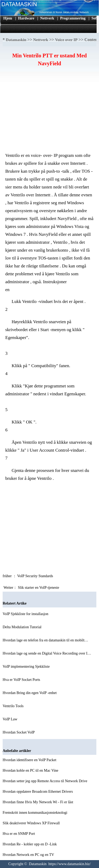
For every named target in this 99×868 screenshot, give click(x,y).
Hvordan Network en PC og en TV (29, 855)
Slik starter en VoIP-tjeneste (39, 588)
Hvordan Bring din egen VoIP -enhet (30, 693)
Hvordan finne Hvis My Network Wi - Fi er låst (38, 802)
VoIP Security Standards (36, 576)
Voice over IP (66, 40)
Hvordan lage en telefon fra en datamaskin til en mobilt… (45, 640)
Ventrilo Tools (14, 706)
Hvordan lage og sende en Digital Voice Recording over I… (47, 653)
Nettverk (47, 18)
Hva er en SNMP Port (19, 834)
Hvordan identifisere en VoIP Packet (30, 760)
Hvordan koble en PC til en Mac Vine (31, 770)
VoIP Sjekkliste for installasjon (26, 614)
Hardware (26, 18)
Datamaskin (16, 40)
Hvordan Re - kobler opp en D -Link (30, 844)
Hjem (8, 18)
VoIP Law (10, 719)
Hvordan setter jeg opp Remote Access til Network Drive (45, 781)
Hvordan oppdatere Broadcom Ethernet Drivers (38, 792)
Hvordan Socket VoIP (19, 732)
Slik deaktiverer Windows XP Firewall (32, 823)
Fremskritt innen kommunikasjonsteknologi (36, 813)
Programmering (73, 18)
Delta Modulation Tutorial (23, 627)
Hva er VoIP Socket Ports (22, 680)
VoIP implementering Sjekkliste (27, 667)
